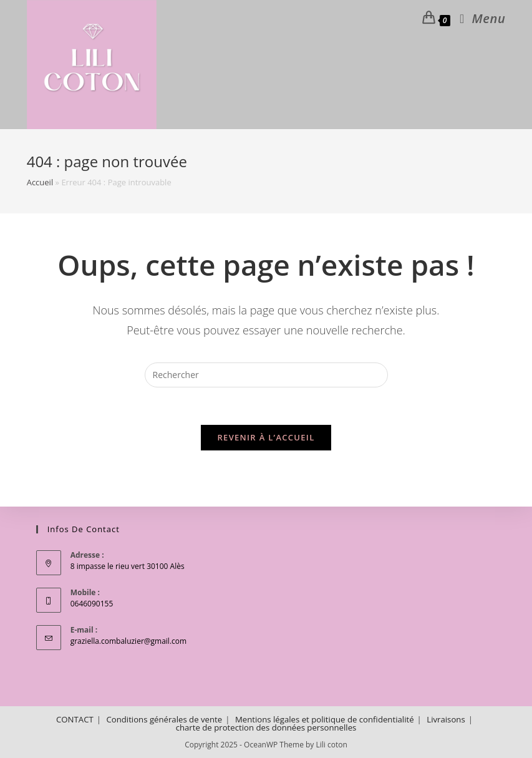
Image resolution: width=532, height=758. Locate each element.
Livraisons (446, 719)
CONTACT (75, 719)
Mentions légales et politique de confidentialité (325, 719)
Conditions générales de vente (164, 719)
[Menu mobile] (478, 19)
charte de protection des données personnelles (266, 727)
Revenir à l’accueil (266, 437)
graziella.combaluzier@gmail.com (128, 641)
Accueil (40, 182)
